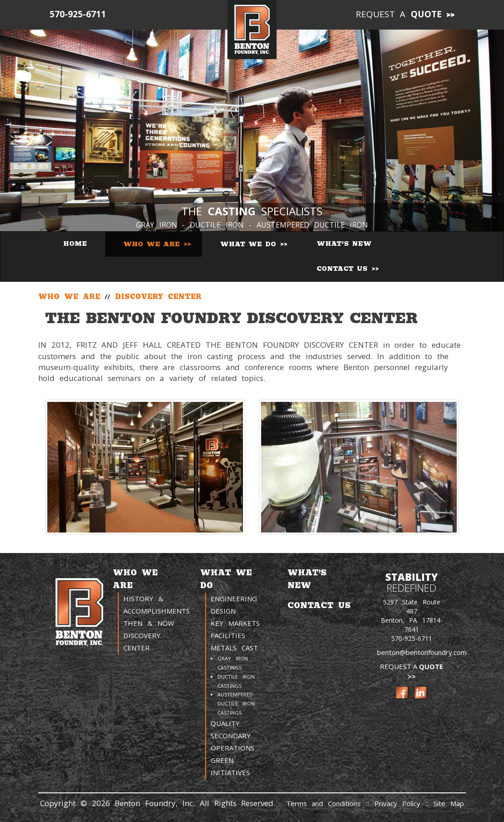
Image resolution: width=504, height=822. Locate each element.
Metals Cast (234, 648)
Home (75, 244)
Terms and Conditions (324, 803)
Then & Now (149, 623)
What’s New (344, 244)
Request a (399, 14)
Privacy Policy (400, 803)
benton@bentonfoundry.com (422, 652)
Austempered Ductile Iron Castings (236, 703)
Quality (225, 723)
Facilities (228, 635)
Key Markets (235, 623)
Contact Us (344, 269)
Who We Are (153, 244)
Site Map (449, 803)
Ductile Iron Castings (236, 681)
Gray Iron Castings (233, 663)
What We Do (250, 244)
